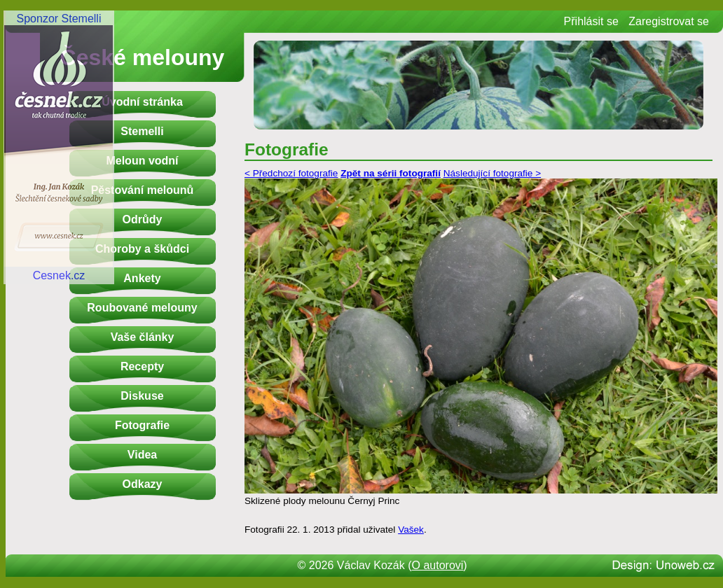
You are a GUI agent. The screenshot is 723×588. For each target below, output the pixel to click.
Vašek (411, 530)
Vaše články (143, 337)
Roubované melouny (142, 308)
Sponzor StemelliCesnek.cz (59, 147)
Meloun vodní (142, 161)
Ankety (142, 278)
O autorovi (438, 565)
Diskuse (142, 396)
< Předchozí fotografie (291, 173)
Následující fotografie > (492, 173)
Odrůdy (143, 219)
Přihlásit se (591, 21)
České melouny (143, 57)
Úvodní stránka (142, 102)
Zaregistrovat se (669, 21)
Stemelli (142, 131)
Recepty (142, 366)
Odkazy (143, 484)
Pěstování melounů (143, 190)
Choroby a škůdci (142, 249)
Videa (142, 455)
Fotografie (142, 425)
